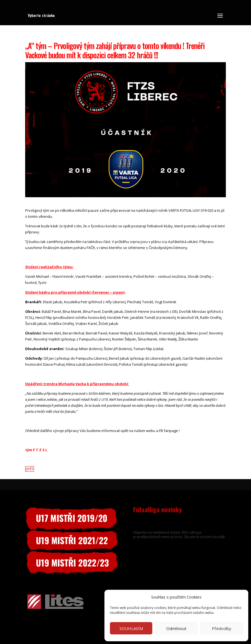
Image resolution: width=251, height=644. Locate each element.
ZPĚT (30, 469)
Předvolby (222, 628)
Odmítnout (176, 628)
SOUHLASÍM (131, 628)
